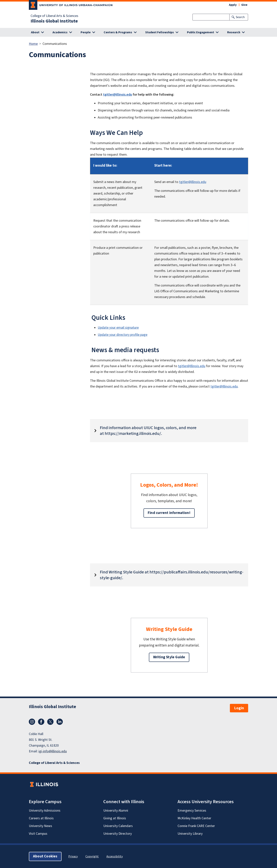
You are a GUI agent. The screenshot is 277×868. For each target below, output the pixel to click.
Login (239, 708)
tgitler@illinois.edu (118, 95)
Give (244, 5)
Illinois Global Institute (54, 21)
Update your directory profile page (123, 335)
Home (33, 44)
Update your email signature (118, 328)
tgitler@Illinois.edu (192, 366)
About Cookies (45, 856)
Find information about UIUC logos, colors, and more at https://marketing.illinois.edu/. (148, 431)
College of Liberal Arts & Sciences (54, 16)
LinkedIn (60, 722)
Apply (233, 5)
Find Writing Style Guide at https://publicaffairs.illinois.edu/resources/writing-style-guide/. (172, 575)
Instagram (32, 722)
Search (240, 17)
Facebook (41, 722)
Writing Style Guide (169, 657)
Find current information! (169, 513)
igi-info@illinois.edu (53, 751)
